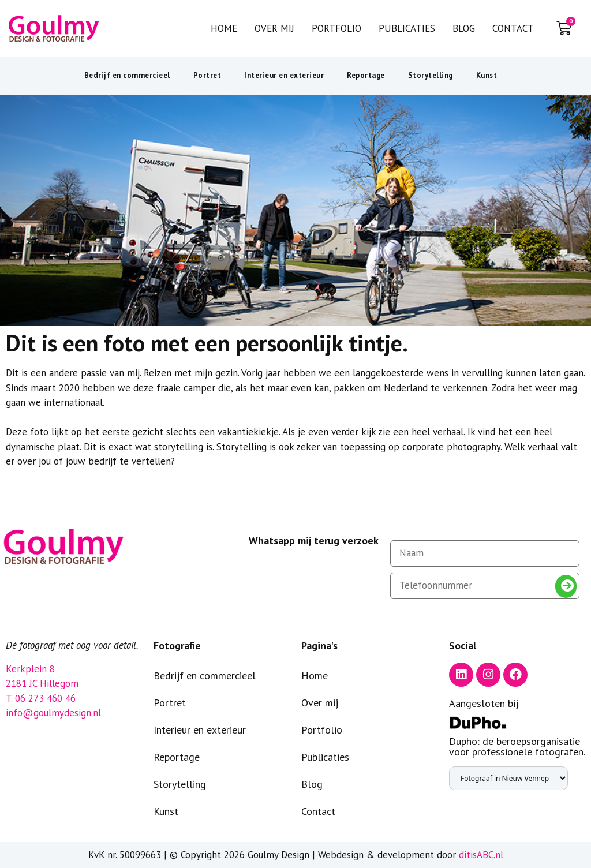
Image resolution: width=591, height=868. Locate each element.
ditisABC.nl (481, 855)
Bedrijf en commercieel (127, 75)
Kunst (487, 75)
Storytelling (431, 75)
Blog (464, 28)
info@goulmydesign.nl (53, 713)
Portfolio (336, 28)
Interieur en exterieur (284, 75)
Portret (207, 75)
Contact (513, 28)
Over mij (274, 28)
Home (224, 28)
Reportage (366, 75)
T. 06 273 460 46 (41, 698)
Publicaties (407, 28)
